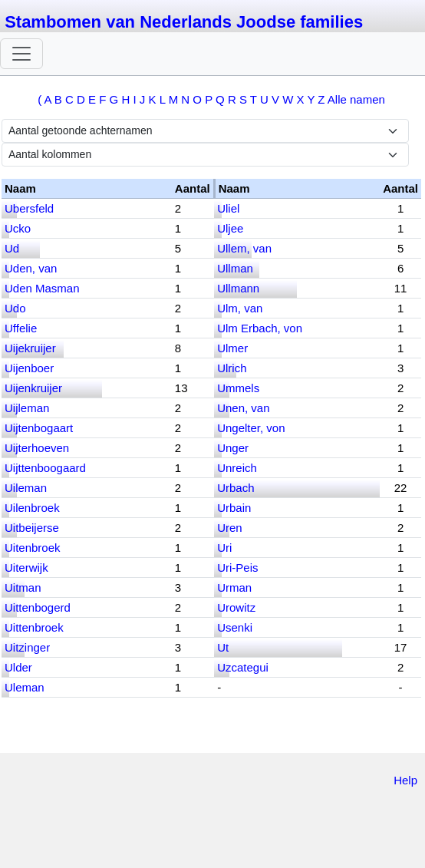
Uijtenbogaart (39, 428)
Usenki (235, 627)
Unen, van (243, 408)
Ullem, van (244, 248)
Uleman (25, 687)
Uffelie (21, 328)
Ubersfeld (29, 208)
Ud (12, 248)
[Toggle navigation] (21, 54)
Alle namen (356, 99)
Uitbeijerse (32, 528)
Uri (224, 548)
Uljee (230, 228)
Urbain (234, 508)
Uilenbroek (32, 508)
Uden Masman (42, 288)
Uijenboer (29, 368)
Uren (230, 528)
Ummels (238, 388)
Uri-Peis (237, 568)
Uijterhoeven (37, 448)
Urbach (236, 488)
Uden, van (31, 268)
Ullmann (238, 288)
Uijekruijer (30, 348)
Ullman (235, 268)
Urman (234, 587)
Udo (15, 308)
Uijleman (27, 408)
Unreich (237, 468)
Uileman (26, 488)
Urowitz (236, 607)
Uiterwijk (26, 568)
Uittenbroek (34, 627)
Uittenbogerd (38, 607)
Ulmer (232, 348)
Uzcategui (243, 667)
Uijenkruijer (33, 388)
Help (405, 780)
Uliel (228, 208)
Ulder (18, 667)
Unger (233, 448)
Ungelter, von (251, 428)
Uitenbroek (33, 548)
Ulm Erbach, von (260, 328)
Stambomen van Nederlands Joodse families (184, 22)
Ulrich (232, 368)
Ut (223, 647)
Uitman (23, 587)
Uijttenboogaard (45, 468)
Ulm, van (240, 308)
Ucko (18, 228)
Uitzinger (27, 647)
